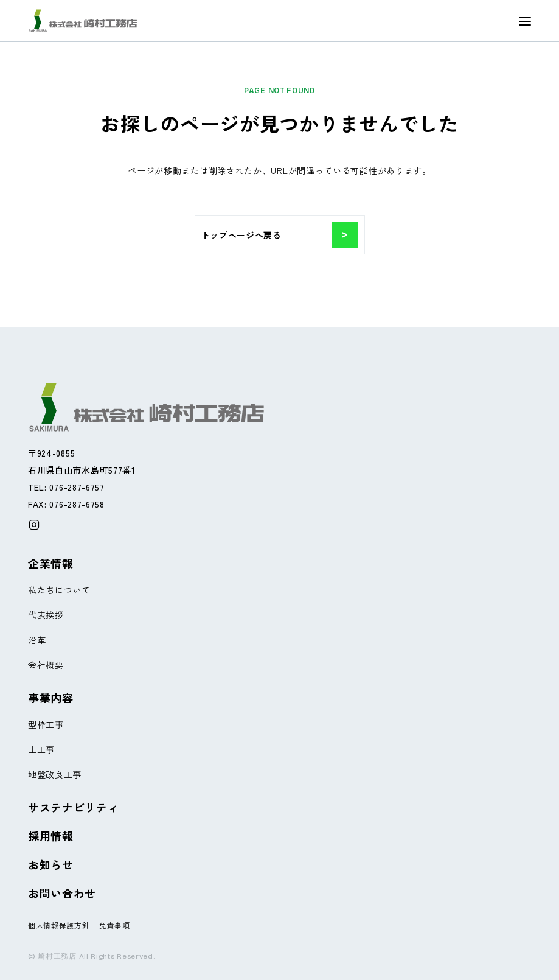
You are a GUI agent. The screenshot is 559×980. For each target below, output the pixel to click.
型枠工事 (46, 724)
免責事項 (115, 925)
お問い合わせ (62, 893)
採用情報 (51, 836)
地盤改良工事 (55, 774)
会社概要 (46, 665)
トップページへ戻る (280, 235)
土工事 (41, 749)
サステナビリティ (74, 807)
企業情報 (51, 563)
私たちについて (59, 590)
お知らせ (51, 864)
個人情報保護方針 (59, 925)
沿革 (37, 640)
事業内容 (51, 698)
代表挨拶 (46, 615)
